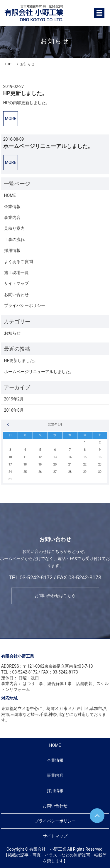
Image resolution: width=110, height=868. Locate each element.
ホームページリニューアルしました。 (48, 146)
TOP (8, 64)
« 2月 (9, 424)
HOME (10, 195)
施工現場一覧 (16, 272)
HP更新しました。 (25, 93)
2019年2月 (14, 399)
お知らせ (12, 333)
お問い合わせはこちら (55, 596)
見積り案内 (14, 228)
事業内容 (12, 217)
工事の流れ (14, 240)
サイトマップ (16, 283)
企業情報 (12, 207)
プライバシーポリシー (25, 305)
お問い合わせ (16, 295)
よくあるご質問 (18, 262)
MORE (11, 119)
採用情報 (12, 250)
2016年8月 (14, 410)
